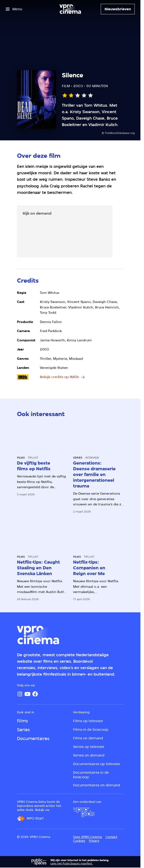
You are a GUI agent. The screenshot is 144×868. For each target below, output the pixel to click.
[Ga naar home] (70, 9)
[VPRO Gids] (84, 812)
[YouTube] (27, 694)
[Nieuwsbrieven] (118, 9)
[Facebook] (35, 694)
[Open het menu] (14, 9)
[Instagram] (20, 694)
